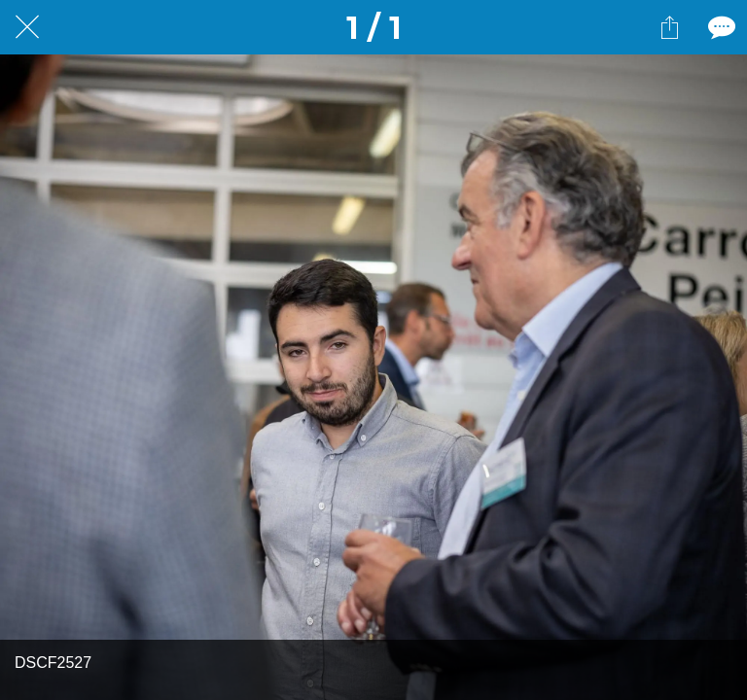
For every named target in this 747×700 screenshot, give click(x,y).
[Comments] (720, 27)
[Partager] (669, 27)
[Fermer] (27, 27)
